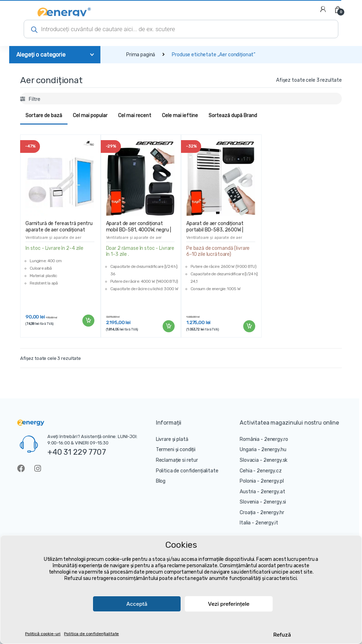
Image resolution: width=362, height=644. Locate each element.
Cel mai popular (90, 116)
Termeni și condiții (176, 450)
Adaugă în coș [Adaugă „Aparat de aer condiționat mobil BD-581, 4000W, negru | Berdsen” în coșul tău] (168, 326)
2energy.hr (272, 513)
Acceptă (137, 604)
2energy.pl (272, 481)
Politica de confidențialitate (91, 634)
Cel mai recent (135, 116)
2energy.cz (269, 471)
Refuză (282, 635)
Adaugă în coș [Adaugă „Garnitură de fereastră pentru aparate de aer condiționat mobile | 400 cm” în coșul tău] (88, 321)
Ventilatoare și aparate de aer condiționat (53, 240)
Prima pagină (141, 55)
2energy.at (273, 492)
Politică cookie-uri (43, 634)
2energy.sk (276, 460)
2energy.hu (274, 450)
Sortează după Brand (233, 116)
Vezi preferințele (229, 604)
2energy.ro (276, 439)
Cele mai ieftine (180, 116)
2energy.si (275, 502)
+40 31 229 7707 (77, 452)
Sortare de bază (44, 116)
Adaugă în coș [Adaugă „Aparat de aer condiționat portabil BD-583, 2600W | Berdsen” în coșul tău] (249, 326)
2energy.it (267, 523)
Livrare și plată (172, 439)
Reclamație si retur (177, 460)
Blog (161, 481)
